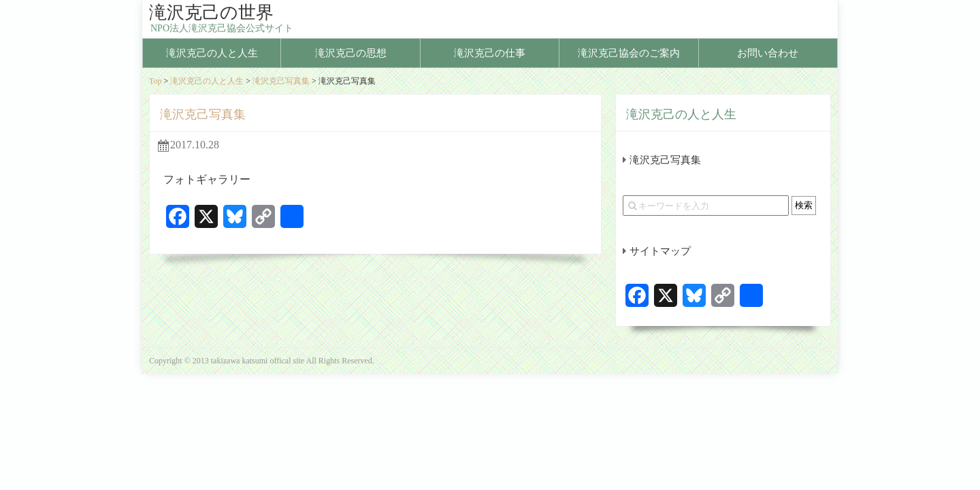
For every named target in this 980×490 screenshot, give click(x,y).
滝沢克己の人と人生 (212, 53)
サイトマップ (660, 251)
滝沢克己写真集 (281, 81)
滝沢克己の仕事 (490, 53)
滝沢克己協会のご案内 (629, 53)
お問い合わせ (768, 53)
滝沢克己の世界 (211, 13)
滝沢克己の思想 (351, 53)
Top (156, 81)
